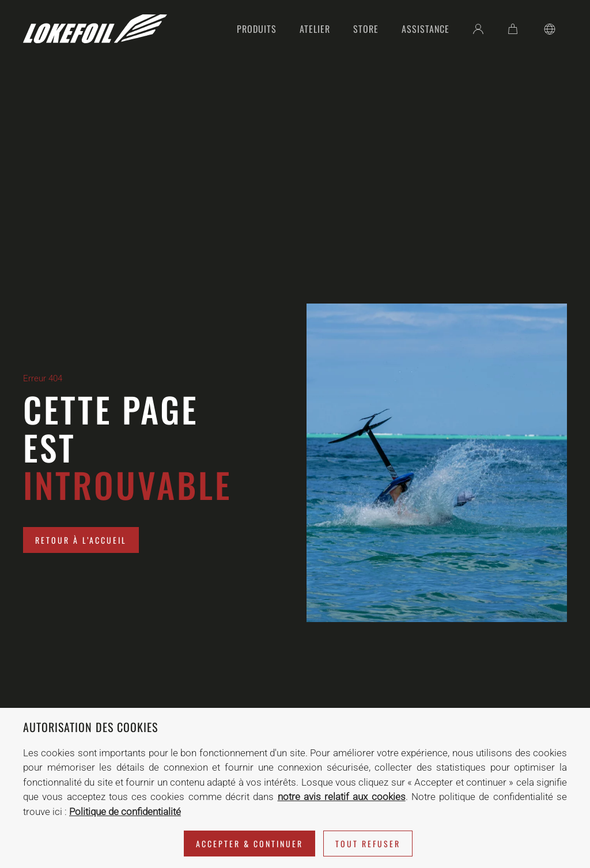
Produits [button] (257, 29)
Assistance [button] (426, 29)
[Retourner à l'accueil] (95, 29)
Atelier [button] (315, 29)
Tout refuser (368, 844)
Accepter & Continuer (249, 844)
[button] (550, 29)
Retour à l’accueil (81, 540)
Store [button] (366, 29)
